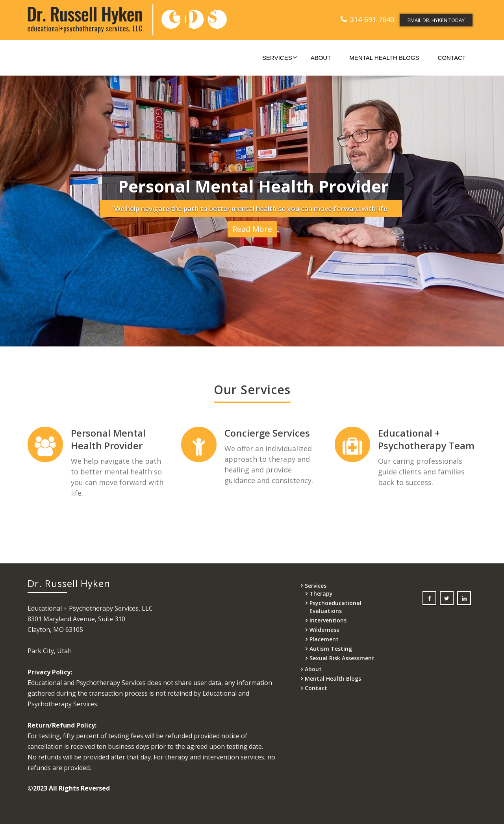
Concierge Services (263, 433)
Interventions (328, 620)
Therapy (321, 593)
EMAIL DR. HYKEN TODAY (436, 20)
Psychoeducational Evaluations (335, 607)
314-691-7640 (372, 19)
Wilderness (324, 630)
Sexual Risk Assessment (342, 658)
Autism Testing (331, 649)
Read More (252, 229)
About (321, 58)
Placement (324, 639)
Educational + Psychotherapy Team (418, 439)
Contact (452, 58)
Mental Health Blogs (384, 58)
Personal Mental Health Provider (108, 439)
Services (280, 57)
